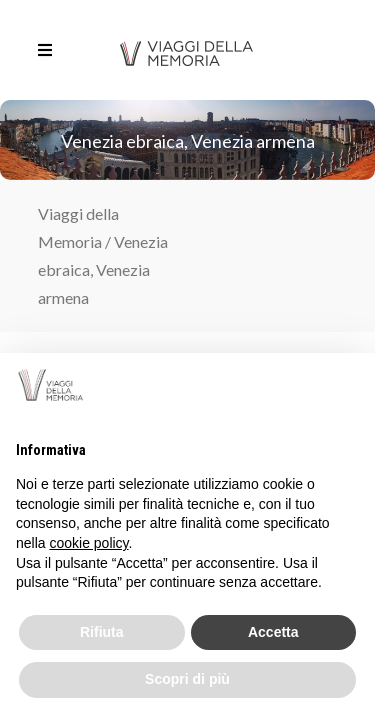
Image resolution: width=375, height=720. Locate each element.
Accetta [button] (273, 632)
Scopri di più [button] (187, 679)
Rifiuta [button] (102, 632)
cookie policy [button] (88, 543)
